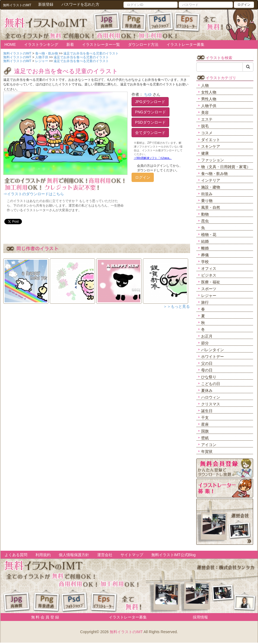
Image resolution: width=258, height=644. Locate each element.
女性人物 (209, 92)
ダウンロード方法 (143, 44)
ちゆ (148, 94)
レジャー (209, 296)
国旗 (205, 431)
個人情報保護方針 (74, 555)
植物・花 (209, 235)
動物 (205, 214)
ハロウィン (211, 397)
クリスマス (211, 404)
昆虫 (205, 221)
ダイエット (211, 140)
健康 (205, 153)
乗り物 (207, 201)
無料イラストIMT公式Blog (174, 555)
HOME (10, 44)
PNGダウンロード (151, 112)
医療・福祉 (211, 282)
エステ (207, 119)
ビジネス (209, 275)
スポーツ (209, 289)
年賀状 (207, 451)
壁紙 (205, 438)
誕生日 (207, 411)
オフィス (209, 268)
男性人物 (209, 99)
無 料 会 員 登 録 (43, 617)
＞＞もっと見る (177, 306)
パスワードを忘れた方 (80, 4)
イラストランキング (41, 44)
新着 (70, 44)
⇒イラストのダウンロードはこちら (34, 194)
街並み (207, 194)
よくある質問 (16, 555)
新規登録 (46, 4)
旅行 (205, 302)
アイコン (209, 445)
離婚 (205, 248)
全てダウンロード (150, 133)
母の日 (207, 370)
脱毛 (205, 126)
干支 (205, 418)
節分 (205, 343)
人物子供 (209, 106)
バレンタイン (213, 350)
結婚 (205, 241)
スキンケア (211, 146)
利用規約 (43, 555)
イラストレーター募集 (185, 44)
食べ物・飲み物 (214, 174)
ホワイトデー (213, 357)
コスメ (207, 133)
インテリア (211, 180)
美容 (205, 113)
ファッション (213, 160)
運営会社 (105, 555)
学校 (205, 262)
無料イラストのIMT (126, 632)
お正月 (207, 336)
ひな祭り (209, 377)
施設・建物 (211, 187)
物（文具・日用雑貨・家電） (226, 167)
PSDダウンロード (150, 122)
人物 (205, 85)
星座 (205, 424)
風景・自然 (211, 207)
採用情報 (200, 617)
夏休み (207, 390)
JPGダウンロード (150, 102)
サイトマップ (132, 555)
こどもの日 (211, 384)
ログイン (244, 5)
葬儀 (205, 255)
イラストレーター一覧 (101, 44)
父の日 (207, 363)
